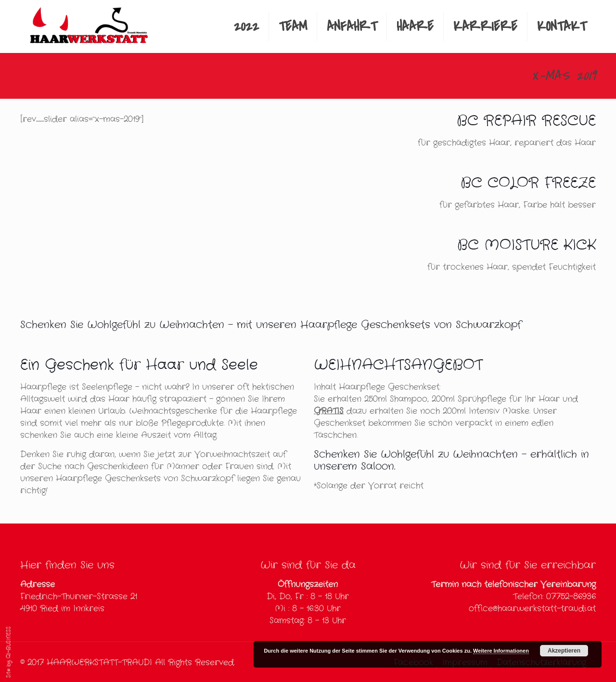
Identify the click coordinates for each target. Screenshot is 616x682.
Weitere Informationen (501, 651)
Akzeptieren (564, 651)
